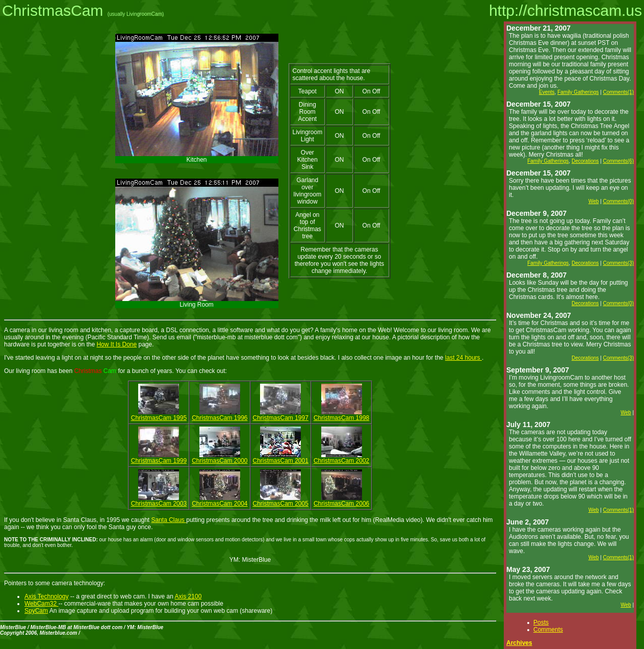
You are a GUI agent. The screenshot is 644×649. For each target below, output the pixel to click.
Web (594, 201)
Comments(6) (618, 161)
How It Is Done (117, 344)
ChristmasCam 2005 (281, 504)
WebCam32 (41, 604)
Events (547, 92)
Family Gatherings (578, 92)
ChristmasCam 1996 (220, 418)
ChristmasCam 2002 (341, 461)
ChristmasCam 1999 (159, 461)
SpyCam (36, 611)
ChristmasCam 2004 (220, 504)
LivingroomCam (144, 14)
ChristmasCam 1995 (159, 418)
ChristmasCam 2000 (220, 461)
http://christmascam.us (565, 10)
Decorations (585, 161)
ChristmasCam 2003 (159, 504)
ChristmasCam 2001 (281, 461)
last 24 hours (463, 358)
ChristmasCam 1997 (281, 418)
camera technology (77, 583)
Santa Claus (169, 520)
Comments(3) (618, 263)
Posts (541, 622)
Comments (548, 630)
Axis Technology (47, 596)
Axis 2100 (188, 596)
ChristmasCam (53, 10)
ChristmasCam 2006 (341, 504)
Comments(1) (618, 92)
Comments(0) (618, 201)
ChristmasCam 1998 (341, 418)
